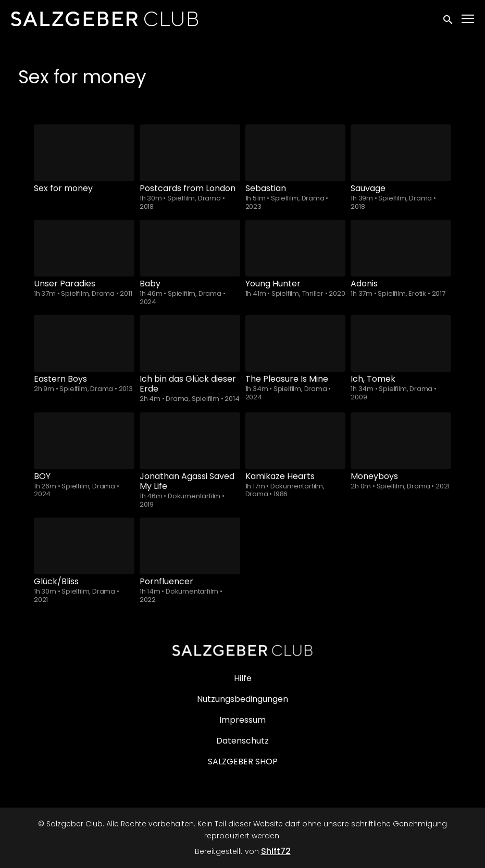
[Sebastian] (296, 153)
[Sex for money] (84, 153)
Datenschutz (242, 741)
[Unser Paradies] (84, 248)
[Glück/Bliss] (84, 546)
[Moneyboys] (401, 441)
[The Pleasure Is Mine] (296, 343)
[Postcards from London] (190, 153)
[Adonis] (401, 248)
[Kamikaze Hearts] (296, 441)
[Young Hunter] (296, 248)
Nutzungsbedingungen (242, 699)
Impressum (242, 720)
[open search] (449, 18)
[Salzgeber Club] (243, 650)
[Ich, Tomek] (401, 343)
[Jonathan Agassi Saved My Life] (190, 441)
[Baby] (190, 248)
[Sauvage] (401, 153)
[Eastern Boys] (84, 343)
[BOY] (84, 441)
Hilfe (243, 678)
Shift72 (276, 851)
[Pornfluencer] (190, 546)
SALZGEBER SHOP (243, 762)
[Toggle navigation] (468, 19)
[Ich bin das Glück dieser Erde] (190, 343)
